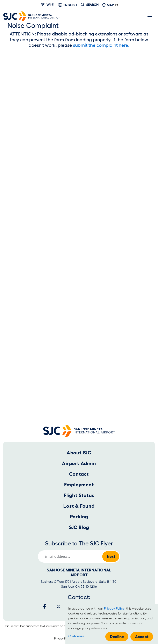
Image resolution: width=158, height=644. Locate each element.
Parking (79, 517)
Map (108, 5)
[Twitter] (58, 606)
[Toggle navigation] (150, 16)
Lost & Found (79, 506)
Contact (79, 474)
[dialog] (112, 624)
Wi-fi (48, 5)
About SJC (79, 453)
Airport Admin (79, 463)
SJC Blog (79, 527)
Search (92, 5)
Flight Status (79, 495)
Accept (142, 637)
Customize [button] (76, 636)
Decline (117, 637)
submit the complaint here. (101, 45)
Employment (79, 485)
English (70, 5)
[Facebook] (45, 606)
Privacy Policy (63, 638)
